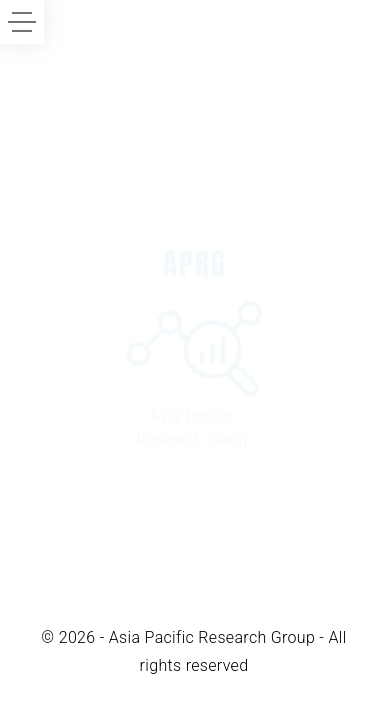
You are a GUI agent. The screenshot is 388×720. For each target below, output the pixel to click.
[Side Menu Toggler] (22, 22)
